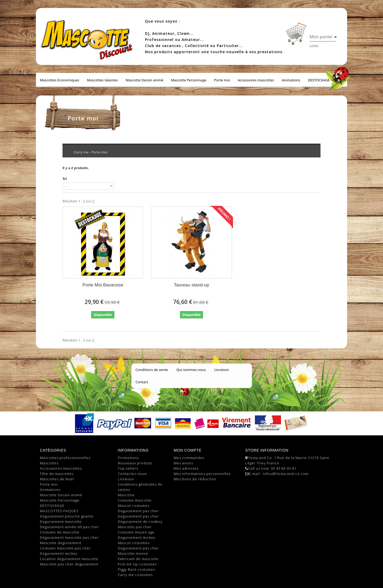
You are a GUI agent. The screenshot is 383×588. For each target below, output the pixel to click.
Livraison (222, 370)
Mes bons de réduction (195, 479)
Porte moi (222, 80)
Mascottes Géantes (102, 80)
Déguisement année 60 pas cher (69, 527)
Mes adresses (186, 468)
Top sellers (128, 468)
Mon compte (188, 450)
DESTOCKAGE (319, 80)
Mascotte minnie (133, 553)
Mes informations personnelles (202, 474)
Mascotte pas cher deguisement (69, 564)
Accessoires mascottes (256, 80)
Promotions (128, 458)
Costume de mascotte (60, 532)
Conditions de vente (152, 370)
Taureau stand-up (191, 285)
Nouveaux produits (135, 463)
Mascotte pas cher (135, 527)
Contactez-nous (132, 474)
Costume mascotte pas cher (65, 548)
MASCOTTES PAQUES (59, 511)
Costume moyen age (136, 532)
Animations (291, 80)
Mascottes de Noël (57, 479)
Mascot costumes (134, 506)
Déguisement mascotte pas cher (69, 537)
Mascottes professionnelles (65, 458)
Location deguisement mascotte (69, 559)
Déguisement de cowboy (140, 522)
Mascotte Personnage (189, 80)
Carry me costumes (135, 575)
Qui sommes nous (191, 370)
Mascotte (126, 495)
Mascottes (49, 463)
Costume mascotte (135, 500)
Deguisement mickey (59, 553)
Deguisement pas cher (138, 511)
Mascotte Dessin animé (144, 80)
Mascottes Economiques (60, 80)
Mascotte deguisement (61, 543)
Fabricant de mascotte (138, 559)
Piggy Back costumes (136, 569)
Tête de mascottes (57, 474)
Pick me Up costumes (137, 564)
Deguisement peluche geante (67, 516)
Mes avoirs (183, 463)
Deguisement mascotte (61, 522)
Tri (65, 179)
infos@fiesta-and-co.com (286, 474)
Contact (142, 382)
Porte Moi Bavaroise (103, 285)
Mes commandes (189, 458)
